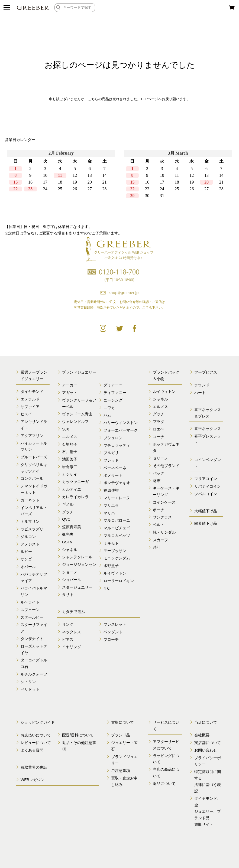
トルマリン (30, 521)
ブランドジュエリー (79, 372)
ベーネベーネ (115, 468)
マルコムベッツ (117, 536)
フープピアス (206, 372)
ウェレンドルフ (75, 422)
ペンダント (113, 632)
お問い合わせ (206, 750)
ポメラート (113, 475)
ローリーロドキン (119, 581)
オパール (28, 567)
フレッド (111, 460)
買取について (122, 722)
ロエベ (159, 429)
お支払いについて (36, 735)
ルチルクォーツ (34, 674)
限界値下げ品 (206, 523)
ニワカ (109, 408)
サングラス (162, 517)
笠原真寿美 (72, 527)
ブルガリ (111, 453)
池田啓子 (70, 459)
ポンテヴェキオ (117, 483)
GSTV (67, 542)
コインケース (164, 502)
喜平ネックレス (208, 429)
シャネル (70, 550)
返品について (164, 784)
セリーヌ (160, 458)
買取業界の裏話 (34, 767)
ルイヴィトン (115, 573)
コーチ (159, 437)
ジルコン (28, 537)
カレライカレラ (75, 497)
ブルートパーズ (34, 457)
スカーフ (160, 540)
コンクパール (32, 478)
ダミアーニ (113, 385)
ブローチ (111, 639)
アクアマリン (32, 436)
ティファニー (115, 393)
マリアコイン (206, 479)
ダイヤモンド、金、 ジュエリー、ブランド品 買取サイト (208, 811)
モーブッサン (115, 551)
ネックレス (72, 632)
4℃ (106, 588)
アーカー (70, 385)
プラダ (159, 422)
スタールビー (32, 617)
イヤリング (72, 647)
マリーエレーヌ (117, 498)
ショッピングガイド (38, 722)
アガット (70, 393)
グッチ (68, 512)
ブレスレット (115, 624)
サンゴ (26, 559)
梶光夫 (68, 534)
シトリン (28, 682)
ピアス (68, 639)
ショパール (72, 580)
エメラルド (30, 399)
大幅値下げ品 (206, 511)
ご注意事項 (121, 771)
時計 (157, 547)
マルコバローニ (117, 520)
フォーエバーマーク (121, 430)
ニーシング (113, 400)
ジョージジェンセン (79, 564)
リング (68, 624)
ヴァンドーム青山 (77, 414)
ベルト (159, 525)
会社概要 (202, 735)
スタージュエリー (77, 587)
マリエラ (111, 505)
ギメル (68, 504)
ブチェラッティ (117, 445)
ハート (200, 393)
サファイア (30, 407)
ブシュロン (113, 438)
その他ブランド (166, 466)
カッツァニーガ (75, 482)
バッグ (159, 473)
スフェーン (30, 610)
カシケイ (70, 474)
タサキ (68, 595)
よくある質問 (32, 750)
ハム (107, 415)
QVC (66, 519)
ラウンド (202, 385)
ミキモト (111, 543)
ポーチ (159, 510)
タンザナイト (32, 639)
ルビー (26, 552)
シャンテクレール (77, 557)
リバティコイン (208, 486)
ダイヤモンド (32, 391)
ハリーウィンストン (121, 423)
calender (119, 182)
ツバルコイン (206, 494)
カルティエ (72, 489)
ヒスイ (26, 414)
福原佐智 (111, 490)
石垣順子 (70, 444)
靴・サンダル (164, 532)
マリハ (109, 513)
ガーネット (30, 500)
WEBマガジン (33, 780)
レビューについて (36, 743)
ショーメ (70, 572)
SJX (66, 429)
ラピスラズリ (32, 529)
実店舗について (208, 743)
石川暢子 (70, 452)
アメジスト (30, 544)
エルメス (70, 437)
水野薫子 (111, 566)
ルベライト (30, 602)
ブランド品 (121, 735)
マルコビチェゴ (117, 528)
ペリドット (30, 689)
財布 (157, 481)
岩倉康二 (70, 467)
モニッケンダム (117, 558)
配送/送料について (78, 735)
